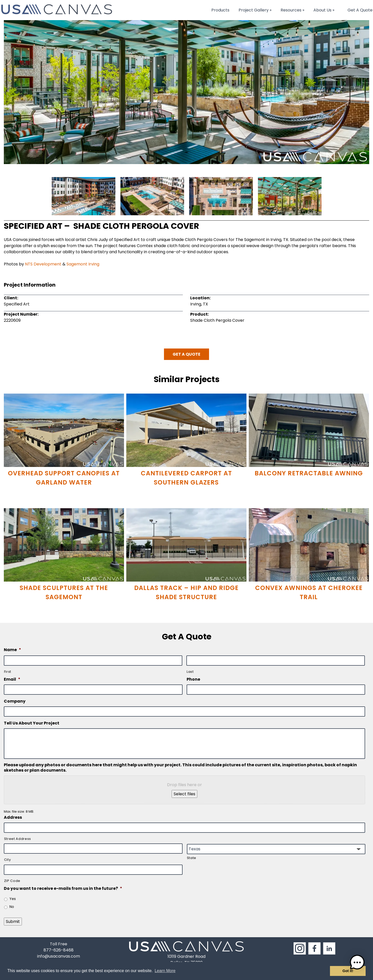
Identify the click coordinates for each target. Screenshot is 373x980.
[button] (357, 963)
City (8, 860)
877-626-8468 (59, 950)
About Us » (324, 10)
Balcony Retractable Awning (309, 473)
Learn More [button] (165, 971)
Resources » (292, 10)
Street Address (18, 839)
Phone (193, 680)
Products (220, 10)
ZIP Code (12, 881)
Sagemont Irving (83, 264)
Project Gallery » (255, 10)
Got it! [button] (348, 971)
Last (190, 672)
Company (15, 701)
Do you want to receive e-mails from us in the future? (63, 889)
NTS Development (43, 264)
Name (12, 650)
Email (12, 680)
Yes (13, 899)
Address (13, 818)
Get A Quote (360, 10)
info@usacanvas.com (59, 956)
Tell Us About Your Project (32, 723)
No (12, 907)
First (8, 672)
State (192, 858)
